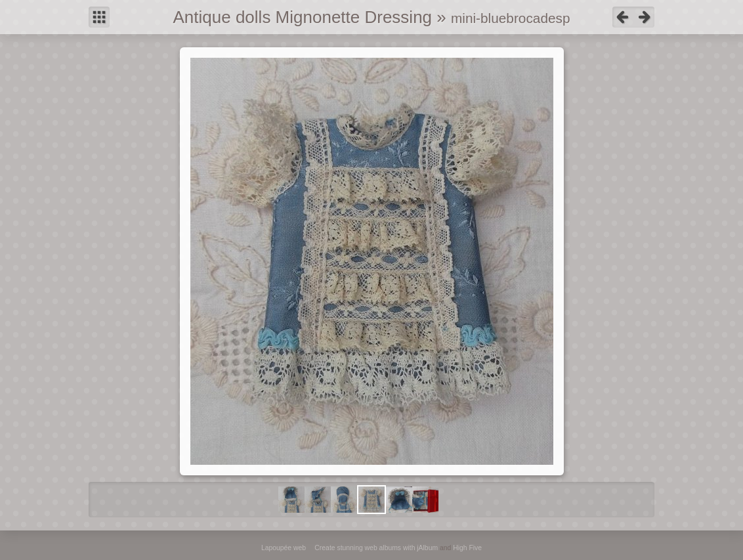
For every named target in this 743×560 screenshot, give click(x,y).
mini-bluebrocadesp (511, 18)
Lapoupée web (284, 548)
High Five (467, 548)
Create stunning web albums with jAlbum (376, 548)
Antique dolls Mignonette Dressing (303, 17)
